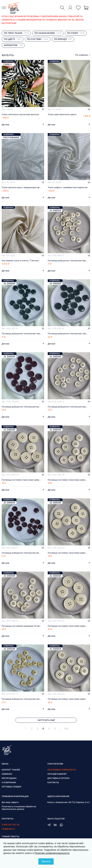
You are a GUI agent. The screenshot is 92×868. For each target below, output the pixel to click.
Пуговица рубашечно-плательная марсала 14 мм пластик (23, 407)
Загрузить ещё (46, 720)
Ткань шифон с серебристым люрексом (68, 187)
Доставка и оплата (58, 778)
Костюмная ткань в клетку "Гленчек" (21, 261)
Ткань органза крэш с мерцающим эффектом (23, 187)
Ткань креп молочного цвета (62, 114)
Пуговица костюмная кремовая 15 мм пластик (23, 626)
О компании (9, 782)
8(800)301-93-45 (66, 20)
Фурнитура (13, 45)
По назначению (48, 33)
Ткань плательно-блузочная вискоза (20, 114)
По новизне (82, 55)
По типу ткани (16, 33)
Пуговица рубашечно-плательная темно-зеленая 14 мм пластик (69, 334)
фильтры (8, 55)
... (60, 729)
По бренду (63, 39)
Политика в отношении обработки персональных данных (19, 808)
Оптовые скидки (11, 787)
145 (66, 729)
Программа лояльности (62, 770)
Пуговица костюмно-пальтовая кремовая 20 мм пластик (69, 699)
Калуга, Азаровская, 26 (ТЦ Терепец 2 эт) (68, 802)
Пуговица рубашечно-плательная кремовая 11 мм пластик (69, 261)
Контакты (53, 782)
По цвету (13, 39)
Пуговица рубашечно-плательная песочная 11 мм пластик (23, 699)
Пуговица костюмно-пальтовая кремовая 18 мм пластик (69, 480)
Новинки (7, 774)
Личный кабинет (57, 774)
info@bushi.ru (8, 829)
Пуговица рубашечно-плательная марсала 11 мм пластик (23, 553)
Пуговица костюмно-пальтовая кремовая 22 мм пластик (69, 553)
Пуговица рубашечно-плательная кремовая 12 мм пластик (69, 407)
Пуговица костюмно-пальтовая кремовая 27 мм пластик (69, 626)
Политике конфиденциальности (52, 853)
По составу (38, 39)
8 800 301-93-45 (10, 825)
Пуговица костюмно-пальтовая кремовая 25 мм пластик (23, 480)
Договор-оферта (10, 802)
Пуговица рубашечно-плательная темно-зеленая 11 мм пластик (23, 334)
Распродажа (9, 778)
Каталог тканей (11, 770)
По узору (76, 33)
